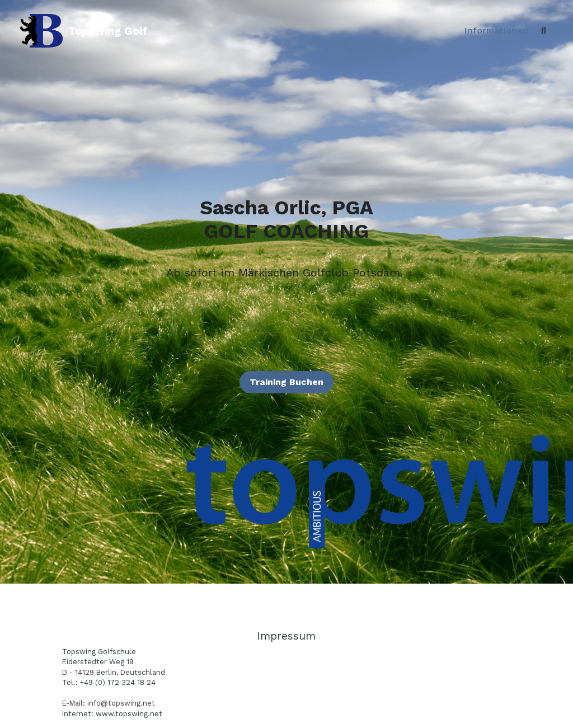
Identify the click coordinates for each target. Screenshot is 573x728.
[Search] (544, 31)
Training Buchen (286, 382)
